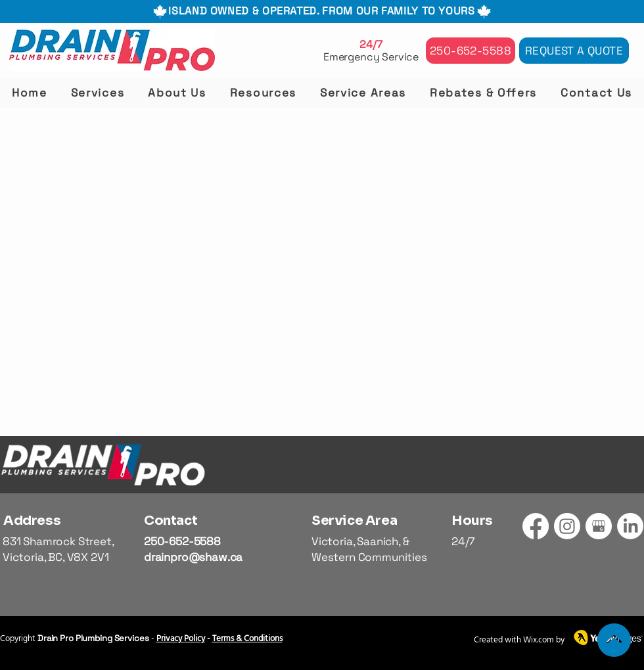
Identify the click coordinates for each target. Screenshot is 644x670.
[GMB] (599, 526)
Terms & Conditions (247, 639)
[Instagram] (567, 526)
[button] (98, 93)
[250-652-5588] (471, 51)
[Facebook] (536, 526)
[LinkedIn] (630, 526)
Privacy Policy (181, 639)
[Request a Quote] (574, 51)
